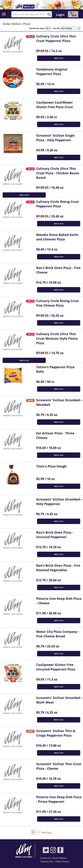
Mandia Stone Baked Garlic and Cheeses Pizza (57, 237)
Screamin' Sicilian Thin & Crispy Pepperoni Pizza (56, 733)
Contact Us (46, 858)
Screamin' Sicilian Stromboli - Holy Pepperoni (59, 502)
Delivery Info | (48, 861)
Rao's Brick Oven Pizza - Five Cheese (58, 270)
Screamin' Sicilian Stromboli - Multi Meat (59, 700)
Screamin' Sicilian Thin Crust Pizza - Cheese (59, 766)
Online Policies (62, 861)
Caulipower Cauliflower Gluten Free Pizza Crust (55, 105)
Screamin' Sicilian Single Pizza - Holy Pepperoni (55, 138)
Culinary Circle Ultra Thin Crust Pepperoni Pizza (56, 38)
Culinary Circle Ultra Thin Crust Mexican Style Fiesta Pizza (57, 338)
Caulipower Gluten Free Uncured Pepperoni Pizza (56, 667)
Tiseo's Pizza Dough (51, 466)
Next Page (47, 833)
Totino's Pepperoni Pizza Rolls (55, 369)
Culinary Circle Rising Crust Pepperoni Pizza (58, 204)
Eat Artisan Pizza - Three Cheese (55, 435)
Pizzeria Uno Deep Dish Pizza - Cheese (59, 601)
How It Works (59, 858)
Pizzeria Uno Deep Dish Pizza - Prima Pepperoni (59, 799)
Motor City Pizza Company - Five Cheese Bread (58, 634)
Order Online (12, 24)
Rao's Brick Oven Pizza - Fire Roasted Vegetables (58, 568)
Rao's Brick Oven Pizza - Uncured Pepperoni (55, 535)
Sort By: (56, 28)
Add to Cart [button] (59, 58)
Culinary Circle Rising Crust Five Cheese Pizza (58, 303)
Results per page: (37, 28)
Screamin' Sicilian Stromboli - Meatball (59, 402)
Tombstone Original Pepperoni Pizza (52, 72)
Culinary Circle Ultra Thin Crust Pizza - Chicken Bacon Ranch (58, 173)
